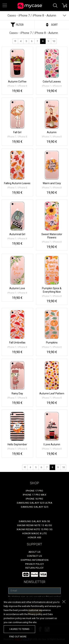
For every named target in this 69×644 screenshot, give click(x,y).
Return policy (34, 568)
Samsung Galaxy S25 (34, 507)
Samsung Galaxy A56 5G (34, 521)
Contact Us (34, 556)
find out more (18, 637)
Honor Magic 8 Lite (34, 533)
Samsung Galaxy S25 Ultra (34, 503)
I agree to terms (19, 629)
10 (54, 41)
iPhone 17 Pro (34, 491)
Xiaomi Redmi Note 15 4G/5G (34, 525)
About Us (35, 552)
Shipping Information (34, 560)
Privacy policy (34, 564)
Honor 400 (34, 537)
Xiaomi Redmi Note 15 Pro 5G (35, 529)
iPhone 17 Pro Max (35, 495)
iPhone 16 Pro (34, 499)
